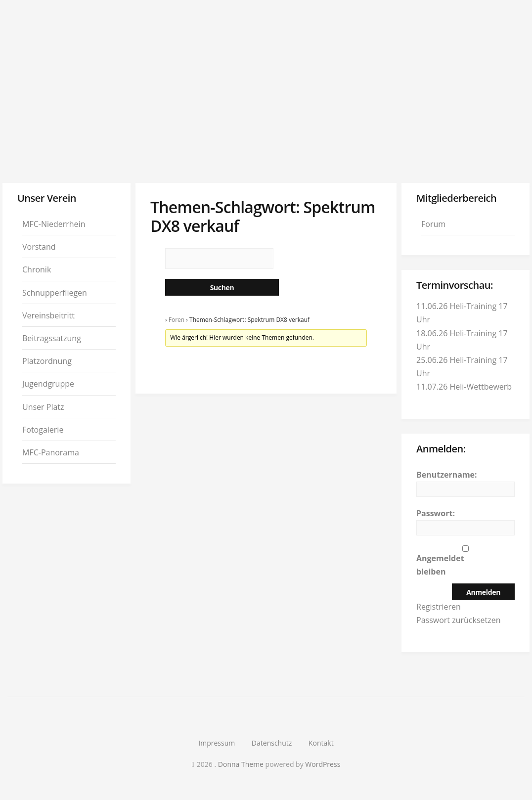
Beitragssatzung (52, 338)
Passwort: (436, 513)
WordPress (323, 764)
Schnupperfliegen (55, 293)
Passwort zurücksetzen (459, 620)
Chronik (37, 269)
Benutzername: (447, 475)
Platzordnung (47, 361)
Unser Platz (43, 407)
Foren (177, 320)
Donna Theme (242, 764)
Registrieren (439, 607)
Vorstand (39, 247)
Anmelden (483, 592)
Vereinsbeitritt (48, 315)
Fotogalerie (43, 430)
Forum (433, 224)
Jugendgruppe (48, 384)
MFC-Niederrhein (54, 224)
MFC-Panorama (51, 452)
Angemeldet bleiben (440, 565)
